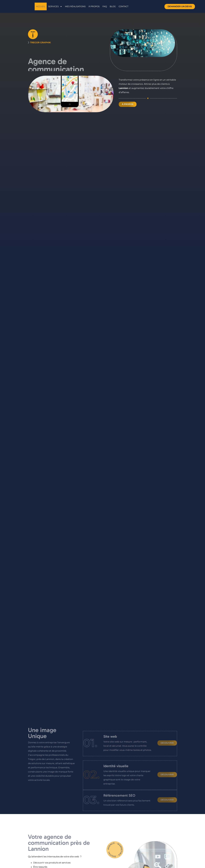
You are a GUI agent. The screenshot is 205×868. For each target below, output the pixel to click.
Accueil (41, 6)
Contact (123, 6)
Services (55, 7)
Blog (113, 6)
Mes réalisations (75, 6)
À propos (94, 6)
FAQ (105, 6)
